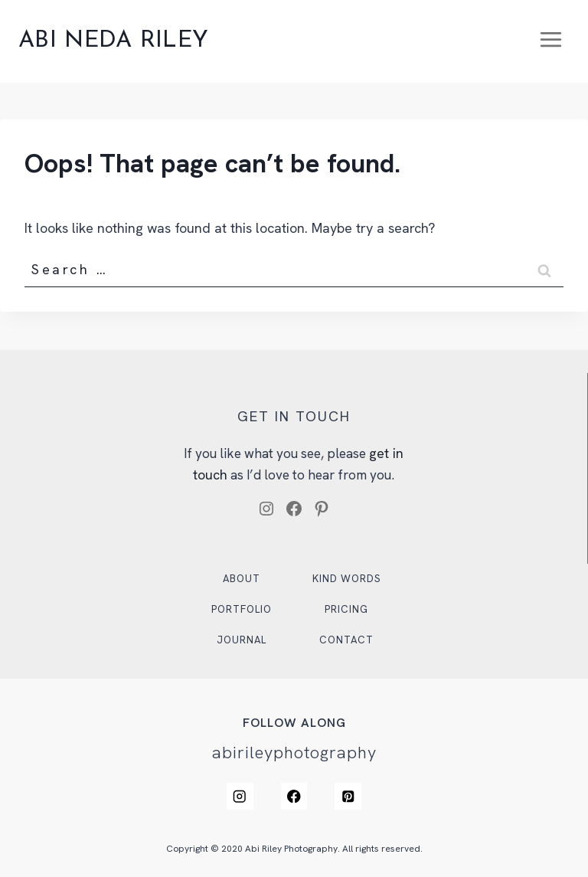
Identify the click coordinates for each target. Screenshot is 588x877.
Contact (347, 639)
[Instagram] (239, 796)
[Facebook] (294, 796)
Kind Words (348, 578)
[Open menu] (550, 42)
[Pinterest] (349, 796)
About (241, 578)
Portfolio (241, 609)
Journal (241, 639)
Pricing (347, 609)
